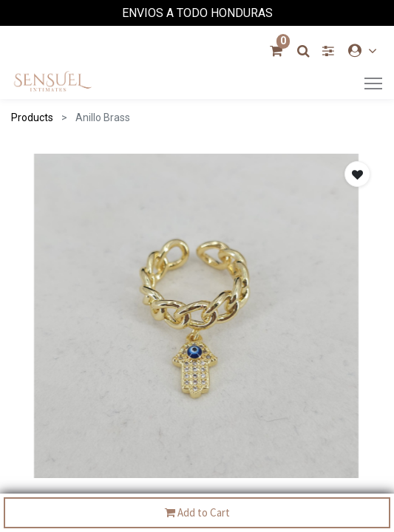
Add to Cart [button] (197, 513)
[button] (357, 174)
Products (32, 117)
